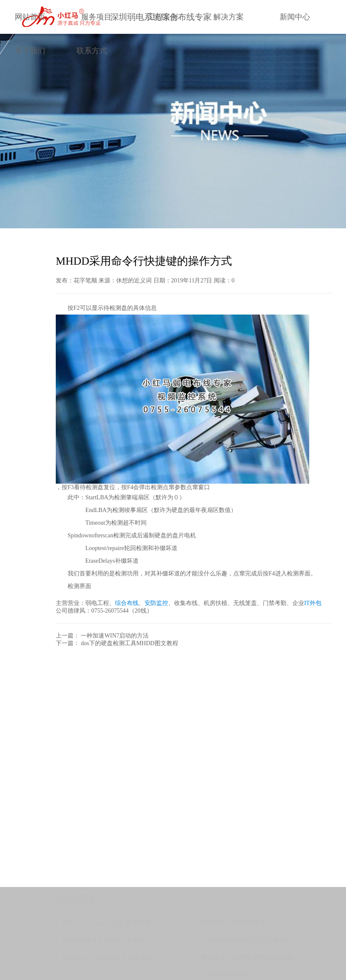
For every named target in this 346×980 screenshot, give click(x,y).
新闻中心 (295, 17)
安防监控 (156, 603)
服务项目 (96, 17)
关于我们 (30, 51)
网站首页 (30, 17)
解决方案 (229, 17)
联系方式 (92, 51)
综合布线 (127, 603)
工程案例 (163, 17)
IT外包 (313, 603)
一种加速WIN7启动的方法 (115, 636)
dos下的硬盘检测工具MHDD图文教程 (129, 643)
